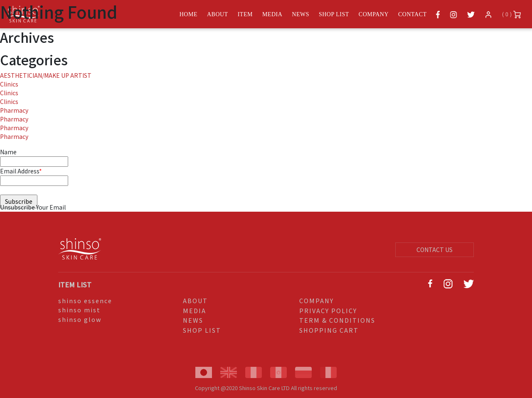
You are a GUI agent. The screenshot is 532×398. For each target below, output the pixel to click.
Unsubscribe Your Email (33, 207)
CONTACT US (435, 250)
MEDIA (195, 310)
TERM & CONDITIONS (337, 320)
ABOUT (195, 300)
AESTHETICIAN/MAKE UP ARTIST (46, 75)
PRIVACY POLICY (328, 310)
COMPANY (316, 300)
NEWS (193, 320)
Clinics (9, 84)
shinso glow (80, 319)
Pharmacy (14, 110)
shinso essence (85, 300)
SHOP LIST (202, 330)
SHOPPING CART (329, 330)
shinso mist (79, 310)
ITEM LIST (75, 284)
